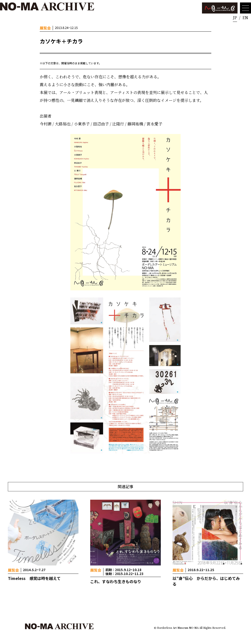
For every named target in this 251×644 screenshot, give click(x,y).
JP (235, 18)
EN (245, 18)
